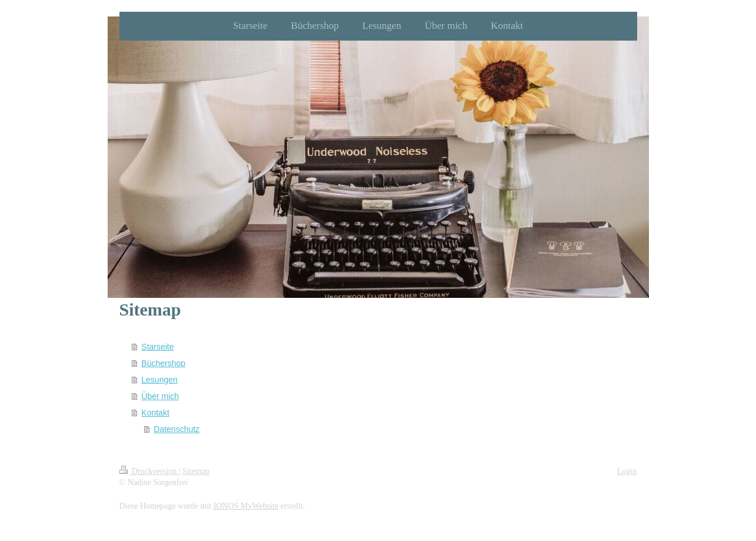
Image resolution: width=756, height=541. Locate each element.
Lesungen (159, 380)
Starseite (157, 347)
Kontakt (155, 413)
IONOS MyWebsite (246, 506)
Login (627, 471)
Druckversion (149, 471)
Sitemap (196, 471)
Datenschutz (176, 429)
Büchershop (163, 363)
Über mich (160, 396)
